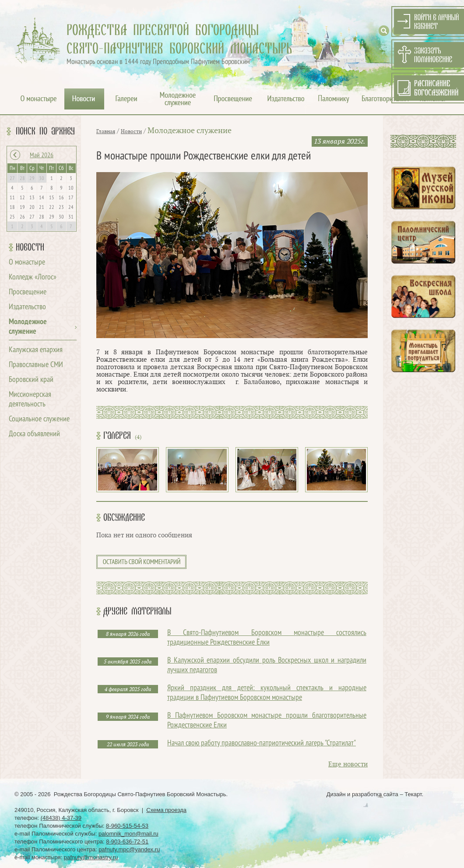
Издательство (27, 307)
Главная (106, 131)
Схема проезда (166, 810)
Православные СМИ (36, 365)
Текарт (413, 794)
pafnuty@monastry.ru (91, 857)
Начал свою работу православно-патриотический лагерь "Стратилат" (262, 743)
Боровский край (31, 380)
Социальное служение (39, 419)
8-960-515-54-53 (127, 826)
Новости (30, 247)
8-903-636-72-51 (127, 842)
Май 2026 (42, 155)
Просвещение (28, 292)
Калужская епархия (36, 350)
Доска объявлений (34, 434)
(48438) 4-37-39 (61, 818)
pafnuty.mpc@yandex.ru (129, 849)
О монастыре (27, 263)
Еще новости (348, 764)
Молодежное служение (190, 131)
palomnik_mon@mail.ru (128, 834)
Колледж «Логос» (33, 277)
